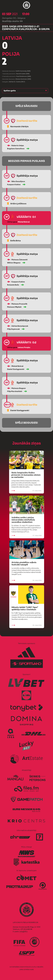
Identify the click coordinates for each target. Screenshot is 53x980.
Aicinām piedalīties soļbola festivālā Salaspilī (24, 563)
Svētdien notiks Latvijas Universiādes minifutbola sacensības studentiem (23, 520)
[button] (25, 91)
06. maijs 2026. (27, 580)
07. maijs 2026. (26, 491)
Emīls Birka (16, 241)
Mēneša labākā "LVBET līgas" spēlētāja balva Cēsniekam (25, 608)
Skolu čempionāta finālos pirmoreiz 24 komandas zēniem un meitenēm (26, 475)
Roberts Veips (18, 146)
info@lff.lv (23, 931)
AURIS (32, 970)
